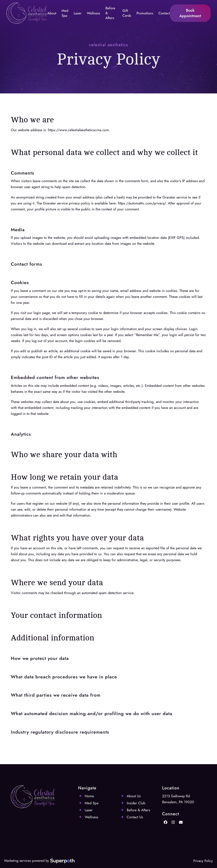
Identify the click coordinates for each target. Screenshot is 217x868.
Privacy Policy (203, 861)
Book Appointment (190, 13)
